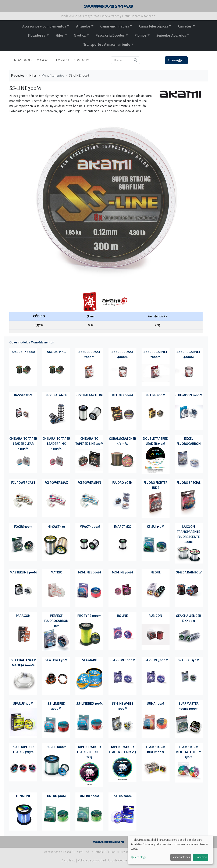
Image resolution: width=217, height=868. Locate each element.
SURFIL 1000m (56, 747)
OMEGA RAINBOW (189, 572)
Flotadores (37, 36)
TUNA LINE (23, 796)
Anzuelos (83, 26)
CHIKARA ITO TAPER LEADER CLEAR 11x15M (23, 444)
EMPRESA (63, 60)
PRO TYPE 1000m (89, 616)
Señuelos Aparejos (171, 36)
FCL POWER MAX (56, 483)
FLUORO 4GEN (122, 483)
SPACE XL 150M (188, 660)
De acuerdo (200, 857)
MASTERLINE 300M (23, 572)
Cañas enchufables (115, 26)
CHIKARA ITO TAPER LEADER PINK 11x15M (56, 444)
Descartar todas (181, 857)
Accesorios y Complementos (44, 26)
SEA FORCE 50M (56, 660)
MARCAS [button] (43, 60)
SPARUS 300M (23, 704)
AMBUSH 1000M (23, 352)
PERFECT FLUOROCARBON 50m (56, 621)
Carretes (185, 26)
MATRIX (56, 572)
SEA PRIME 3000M (155, 660)
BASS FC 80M (23, 395)
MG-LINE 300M (122, 572)
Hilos (60, 36)
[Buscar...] (121, 60)
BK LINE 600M (156, 395)
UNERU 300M (56, 796)
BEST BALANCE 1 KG (89, 395)
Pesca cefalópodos (110, 36)
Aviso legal (69, 860)
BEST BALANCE (56, 395)
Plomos (140, 36)
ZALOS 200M (122, 796)
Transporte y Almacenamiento (107, 45)
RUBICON (155, 616)
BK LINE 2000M (122, 395)
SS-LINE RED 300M (89, 704)
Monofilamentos (53, 76)
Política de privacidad (92, 860)
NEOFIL (156, 572)
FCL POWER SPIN (89, 483)
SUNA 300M (156, 704)
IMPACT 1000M (89, 527)
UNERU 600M (89, 796)
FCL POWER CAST (23, 483)
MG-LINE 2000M (89, 572)
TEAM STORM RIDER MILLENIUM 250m (189, 752)
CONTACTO (81, 60)
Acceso (175, 60)
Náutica (80, 36)
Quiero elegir (139, 857)
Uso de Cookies (118, 860)
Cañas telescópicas (154, 26)
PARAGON (23, 616)
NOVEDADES (23, 60)
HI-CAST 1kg (56, 527)
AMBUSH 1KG (56, 352)
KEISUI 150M (156, 527)
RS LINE (122, 616)
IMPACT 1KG (122, 527)
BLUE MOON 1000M (188, 395)
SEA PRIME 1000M (122, 660)
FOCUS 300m (23, 527)
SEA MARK (89, 660)
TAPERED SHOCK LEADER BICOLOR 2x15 (89, 752)
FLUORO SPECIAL (188, 483)
